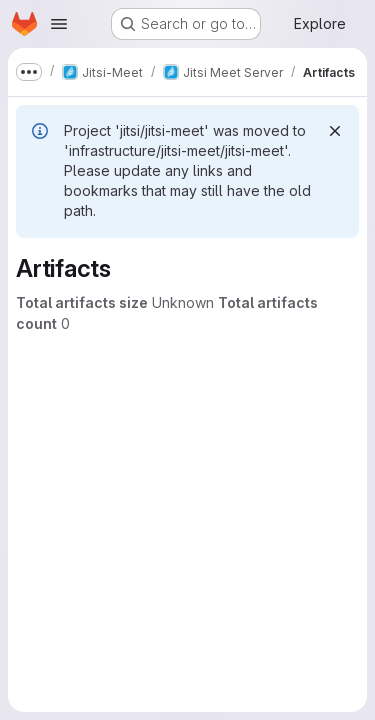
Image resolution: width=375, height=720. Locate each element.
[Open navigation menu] (59, 24)
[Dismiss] (335, 131)
